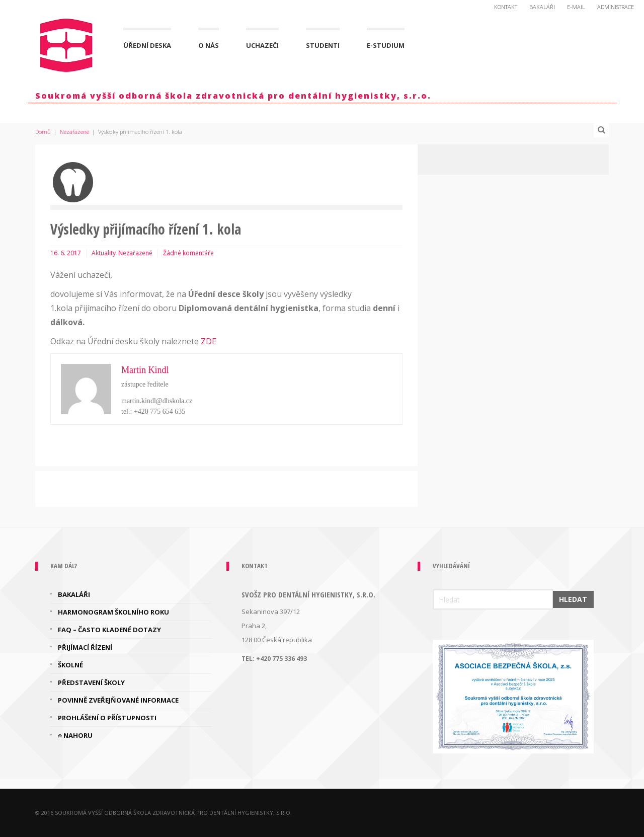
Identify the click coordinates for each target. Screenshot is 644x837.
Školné (70, 665)
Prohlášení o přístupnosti (107, 718)
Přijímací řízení (85, 647)
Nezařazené (74, 132)
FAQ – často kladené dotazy (109, 630)
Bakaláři (542, 7)
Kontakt (506, 7)
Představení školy (91, 682)
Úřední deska (147, 45)
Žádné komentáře (188, 253)
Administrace (616, 7)
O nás (209, 45)
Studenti (323, 45)
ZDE (209, 341)
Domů (43, 132)
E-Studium (386, 45)
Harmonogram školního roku (113, 612)
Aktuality (104, 253)
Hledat (573, 599)
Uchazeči (262, 45)
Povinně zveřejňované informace (118, 700)
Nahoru (75, 735)
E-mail (576, 7)
